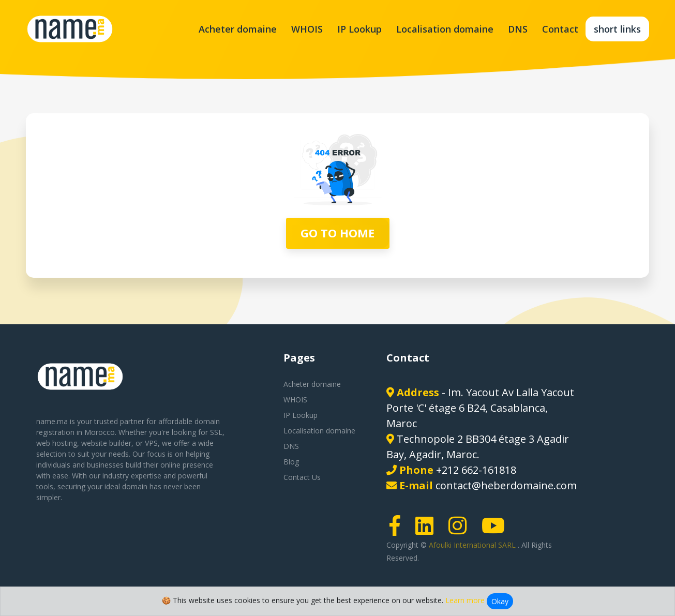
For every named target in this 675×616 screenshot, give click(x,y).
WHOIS (307, 29)
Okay (500, 601)
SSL (216, 432)
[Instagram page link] (461, 530)
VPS (151, 443)
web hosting (57, 443)
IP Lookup (359, 29)
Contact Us (302, 477)
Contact (560, 29)
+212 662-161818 (476, 470)
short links (617, 29)
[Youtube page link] (497, 530)
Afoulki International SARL (473, 545)
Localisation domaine (445, 29)
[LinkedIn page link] (428, 530)
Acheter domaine (238, 29)
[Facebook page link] (398, 530)
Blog (291, 462)
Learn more (465, 600)
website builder (106, 443)
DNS (518, 29)
